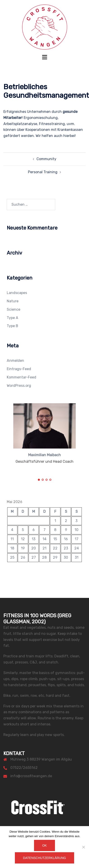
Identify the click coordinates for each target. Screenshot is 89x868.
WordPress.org (19, 386)
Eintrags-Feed (19, 369)
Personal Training (43, 172)
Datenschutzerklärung (44, 858)
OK (44, 845)
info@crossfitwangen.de (31, 776)
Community (46, 159)
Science (14, 309)
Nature (13, 301)
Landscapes (17, 293)
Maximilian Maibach (44, 455)
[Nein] (83, 847)
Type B (13, 326)
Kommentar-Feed (22, 377)
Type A (13, 318)
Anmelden (15, 361)
